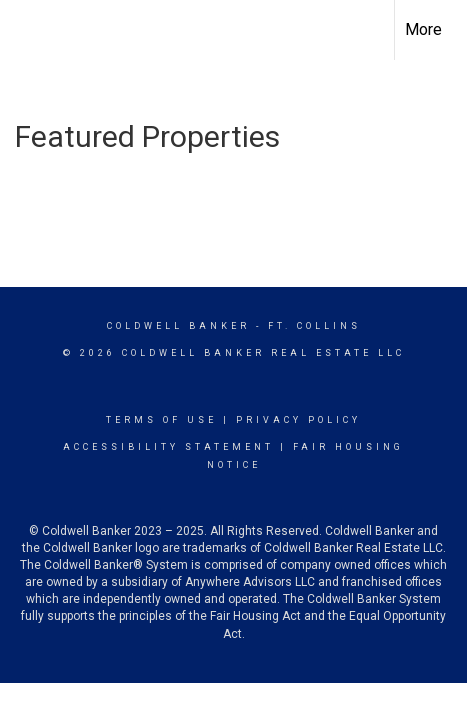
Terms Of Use (161, 420)
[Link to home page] (33, 30)
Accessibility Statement (168, 447)
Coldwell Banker (178, 326)
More (423, 29)
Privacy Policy (298, 420)
